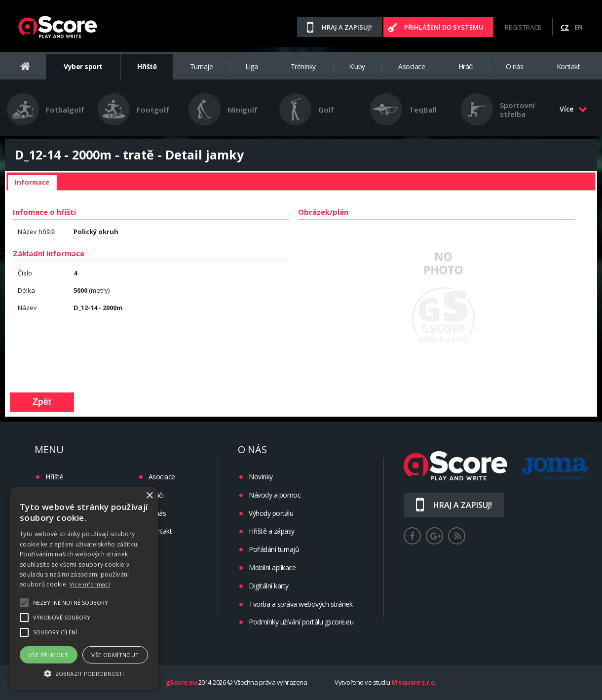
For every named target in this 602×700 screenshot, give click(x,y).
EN (579, 27)
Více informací (90, 584)
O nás (515, 66)
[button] (84, 673)
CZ (565, 27)
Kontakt (568, 66)
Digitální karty (269, 586)
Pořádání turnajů (274, 549)
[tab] (32, 183)
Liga (251, 66)
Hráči (466, 66)
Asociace (412, 66)
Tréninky (303, 66)
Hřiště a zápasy (272, 531)
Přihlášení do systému (444, 27)
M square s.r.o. (414, 683)
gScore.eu (182, 683)
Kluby (357, 66)
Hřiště (147, 66)
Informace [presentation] (32, 182)
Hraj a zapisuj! (347, 27)
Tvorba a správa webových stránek (301, 604)
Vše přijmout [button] (49, 655)
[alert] (84, 589)
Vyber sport (83, 66)
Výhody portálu (271, 513)
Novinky (261, 477)
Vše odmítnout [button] (115, 655)
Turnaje (202, 66)
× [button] (149, 496)
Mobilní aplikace (272, 567)
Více (573, 109)
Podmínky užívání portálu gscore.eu (301, 622)
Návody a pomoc (275, 495)
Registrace (523, 27)
